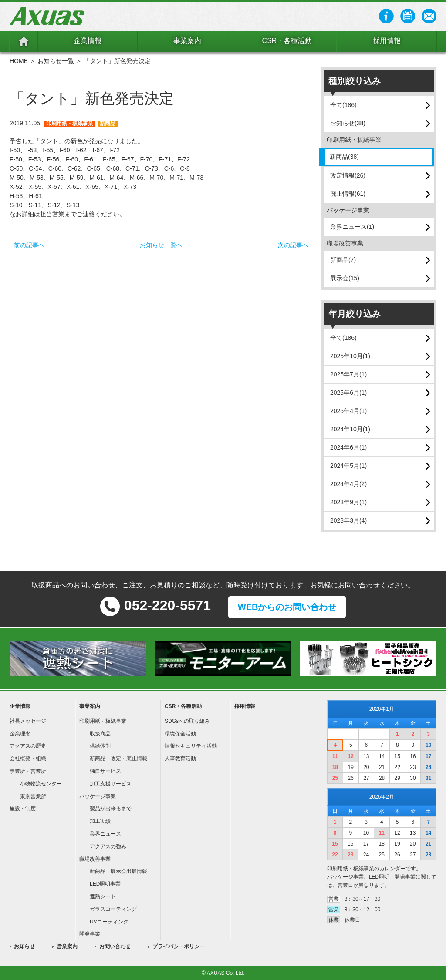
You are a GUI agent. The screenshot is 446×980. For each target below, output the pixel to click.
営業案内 (67, 946)
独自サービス (105, 771)
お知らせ (24, 946)
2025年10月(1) (350, 356)
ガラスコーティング (113, 909)
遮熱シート (103, 896)
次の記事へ (293, 245)
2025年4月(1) (348, 411)
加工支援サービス (111, 784)
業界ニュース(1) (352, 227)
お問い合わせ (115, 946)
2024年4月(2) (348, 484)
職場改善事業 (95, 859)
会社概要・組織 (28, 758)
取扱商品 (100, 734)
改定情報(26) (348, 175)
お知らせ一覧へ (161, 245)
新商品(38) (344, 157)
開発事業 (90, 934)
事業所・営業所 (28, 771)
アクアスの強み (108, 846)
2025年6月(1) (348, 393)
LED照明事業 (105, 884)
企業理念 (20, 734)
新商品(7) (343, 260)
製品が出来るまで (111, 809)
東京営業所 (33, 796)
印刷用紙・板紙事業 (103, 721)
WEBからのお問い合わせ (287, 607)
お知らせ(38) (348, 123)
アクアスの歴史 (28, 746)
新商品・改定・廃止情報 (118, 758)
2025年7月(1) (348, 374)
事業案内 (187, 41)
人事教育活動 (180, 758)
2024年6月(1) (348, 447)
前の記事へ (29, 245)
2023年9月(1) (348, 502)
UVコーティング (109, 922)
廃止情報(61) (348, 194)
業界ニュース (105, 834)
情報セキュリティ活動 (191, 746)
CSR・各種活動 (287, 41)
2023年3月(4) (348, 520)
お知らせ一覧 (56, 61)
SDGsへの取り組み (187, 721)
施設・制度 (23, 809)
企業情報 (88, 41)
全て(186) (343, 105)
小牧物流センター (41, 784)
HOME (19, 61)
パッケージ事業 (98, 796)
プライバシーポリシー (179, 946)
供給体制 (100, 746)
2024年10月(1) (350, 429)
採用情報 (387, 41)
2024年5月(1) (348, 466)
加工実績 (100, 821)
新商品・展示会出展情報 (118, 871)
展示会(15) (345, 278)
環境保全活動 (180, 734)
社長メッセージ (28, 721)
